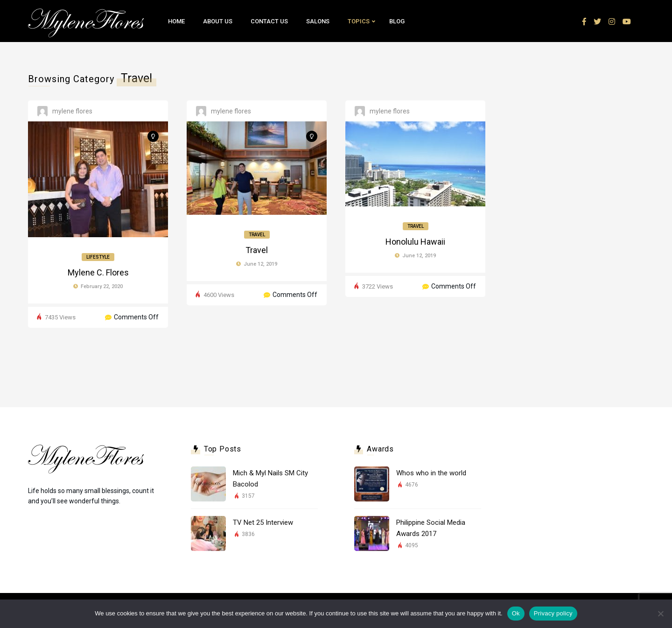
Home (176, 21)
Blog (397, 21)
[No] (660, 614)
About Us (218, 21)
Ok (516, 613)
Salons (318, 21)
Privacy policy (553, 613)
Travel (257, 235)
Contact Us (269, 21)
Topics (359, 21)
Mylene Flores (72, 111)
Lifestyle (98, 257)
